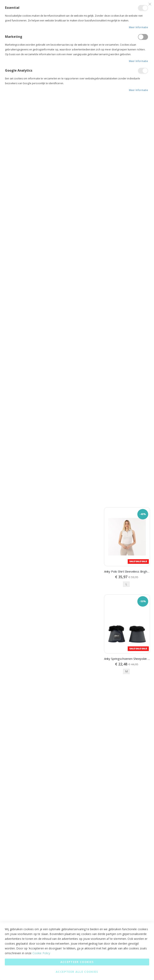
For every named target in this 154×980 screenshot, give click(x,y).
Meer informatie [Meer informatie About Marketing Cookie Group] (139, 61)
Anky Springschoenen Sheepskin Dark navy (127, 659)
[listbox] (127, 585)
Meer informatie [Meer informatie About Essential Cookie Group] (139, 27)
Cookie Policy (41, 953)
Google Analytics (143, 71)
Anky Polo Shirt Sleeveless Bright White (127, 572)
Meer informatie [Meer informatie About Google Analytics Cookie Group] (139, 90)
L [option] (126, 584)
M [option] (126, 672)
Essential (143, 8)
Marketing (143, 37)
